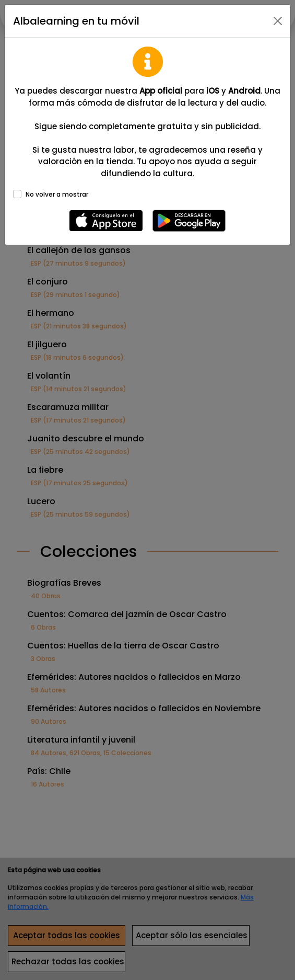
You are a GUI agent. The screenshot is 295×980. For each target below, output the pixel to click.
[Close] (278, 21)
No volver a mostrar (57, 194)
